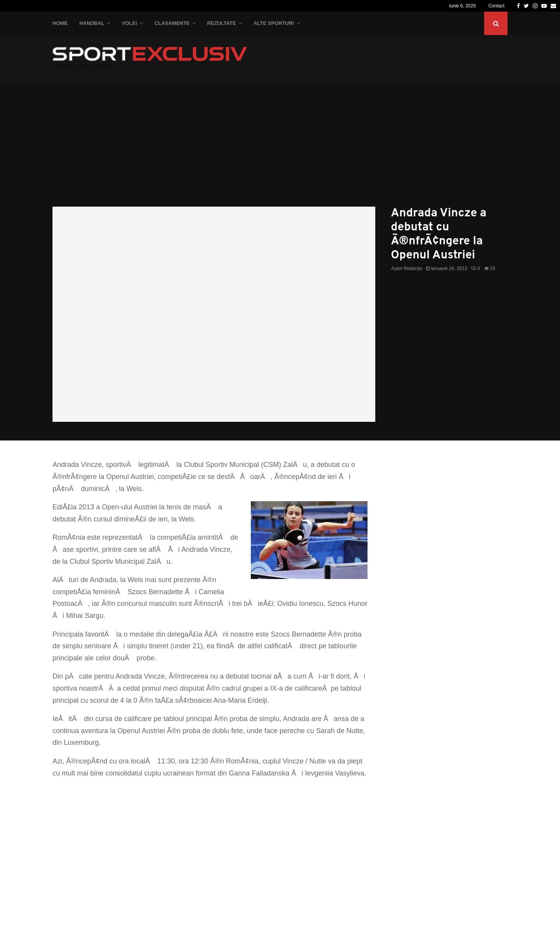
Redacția (413, 268)
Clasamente (172, 23)
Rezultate (222, 23)
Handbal (92, 23)
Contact (496, 6)
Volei (129, 23)
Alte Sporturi (274, 23)
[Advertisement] (280, 148)
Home (60, 23)
